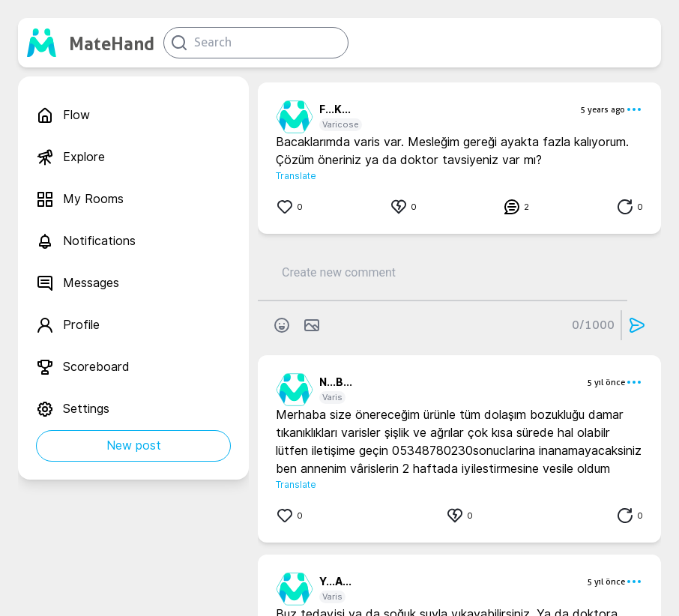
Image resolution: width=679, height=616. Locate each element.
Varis (332, 397)
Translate (296, 176)
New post (134, 446)
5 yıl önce (606, 382)
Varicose (341, 124)
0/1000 (593, 325)
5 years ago (603, 109)
